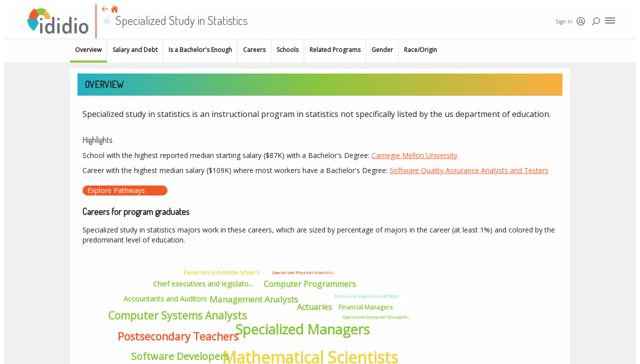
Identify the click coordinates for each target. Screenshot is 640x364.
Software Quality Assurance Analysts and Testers (469, 170)
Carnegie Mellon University (414, 155)
